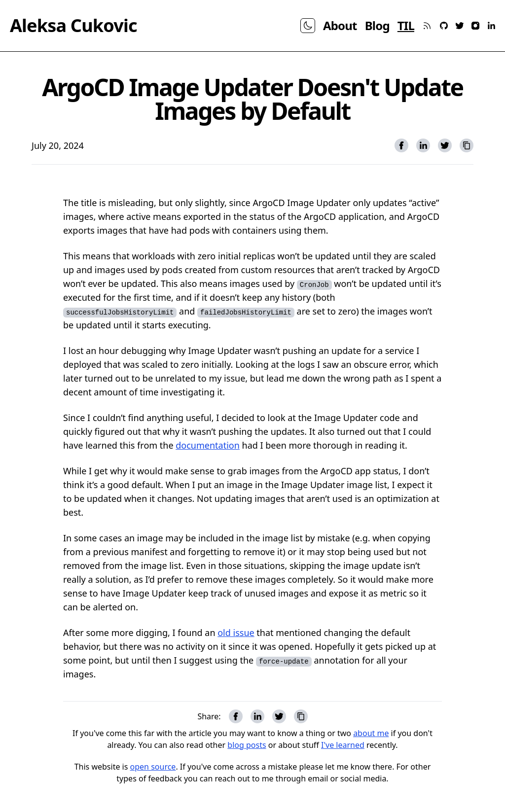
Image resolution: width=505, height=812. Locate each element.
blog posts (247, 745)
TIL (406, 26)
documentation (208, 445)
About (340, 26)
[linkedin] (491, 26)
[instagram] (475, 26)
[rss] (427, 26)
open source (153, 767)
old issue (236, 633)
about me (371, 733)
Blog (377, 26)
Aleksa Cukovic (73, 26)
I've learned (343, 745)
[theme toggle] (308, 26)
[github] (444, 26)
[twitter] (460, 26)
